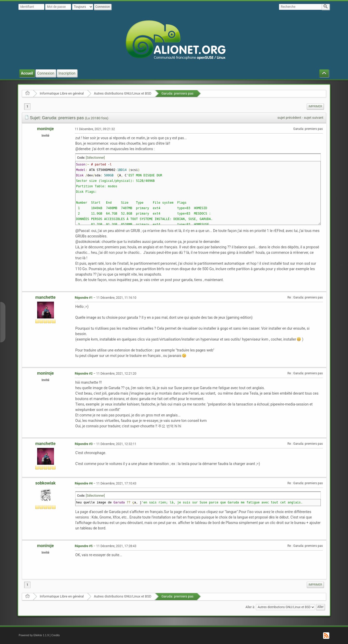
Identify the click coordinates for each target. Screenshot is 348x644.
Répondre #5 (84, 546)
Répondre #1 (84, 298)
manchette (45, 297)
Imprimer (315, 106)
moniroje (46, 129)
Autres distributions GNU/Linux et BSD (123, 93)
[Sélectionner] (95, 158)
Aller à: (250, 607)
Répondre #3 (84, 444)
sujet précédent (289, 118)
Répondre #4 (84, 483)
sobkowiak (45, 483)
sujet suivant (314, 118)
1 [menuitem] (27, 107)
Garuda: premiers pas (178, 93)
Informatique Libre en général (62, 93)
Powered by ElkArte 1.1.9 (34, 635)
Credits (56, 635)
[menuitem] (315, 107)
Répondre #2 (84, 374)
